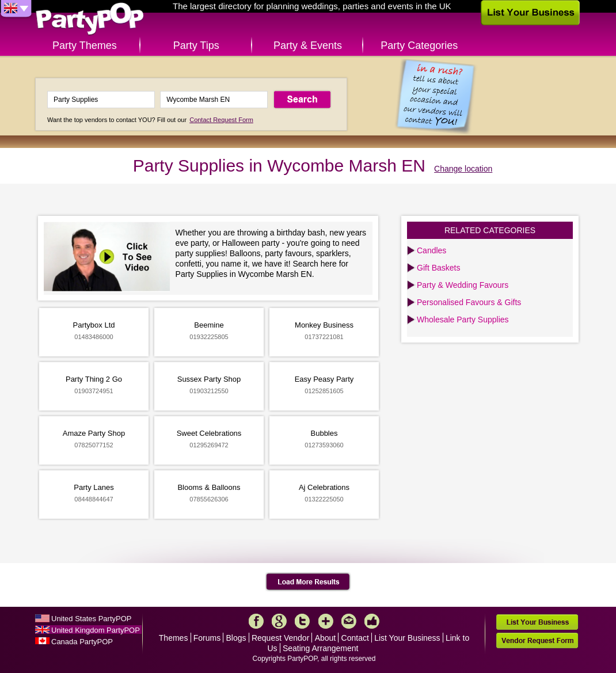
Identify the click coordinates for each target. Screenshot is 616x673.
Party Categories (419, 45)
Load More (308, 582)
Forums (207, 638)
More (326, 621)
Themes (174, 638)
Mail (349, 621)
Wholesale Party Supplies (463, 320)
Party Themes (85, 45)
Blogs (236, 638)
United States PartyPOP (91, 619)
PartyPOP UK (90, 19)
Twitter (302, 621)
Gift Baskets (438, 268)
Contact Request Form (221, 120)
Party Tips (196, 45)
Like (372, 621)
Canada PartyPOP (82, 642)
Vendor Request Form (537, 640)
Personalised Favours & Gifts (469, 302)
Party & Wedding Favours (463, 285)
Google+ (279, 621)
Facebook (256, 621)
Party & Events (308, 45)
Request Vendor (280, 638)
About (326, 638)
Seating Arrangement (321, 648)
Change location (463, 169)
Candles (431, 250)
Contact (355, 638)
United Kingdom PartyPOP (96, 630)
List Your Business (407, 638)
